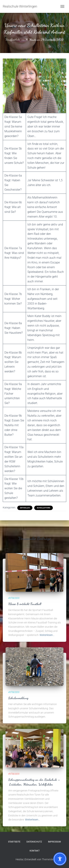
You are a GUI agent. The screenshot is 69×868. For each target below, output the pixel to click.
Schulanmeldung (18, 698)
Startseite (14, 842)
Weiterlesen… (47, 635)
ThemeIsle (48, 859)
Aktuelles (25, 508)
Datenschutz (34, 842)
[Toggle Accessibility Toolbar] (60, 859)
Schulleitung (44, 508)
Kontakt (35, 851)
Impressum (54, 842)
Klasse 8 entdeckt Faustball (25, 604)
